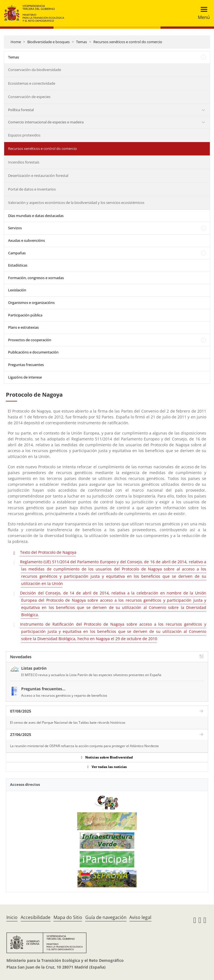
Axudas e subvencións (26, 240)
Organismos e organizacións (31, 303)
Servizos (15, 228)
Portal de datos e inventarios (32, 189)
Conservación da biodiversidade (35, 70)
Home (16, 42)
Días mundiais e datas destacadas (36, 216)
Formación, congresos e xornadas (36, 278)
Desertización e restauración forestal (38, 175)
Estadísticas (18, 265)
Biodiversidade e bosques (48, 42)
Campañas (17, 253)
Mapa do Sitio (68, 917)
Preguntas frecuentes (26, 365)
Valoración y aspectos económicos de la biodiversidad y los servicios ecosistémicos (76, 203)
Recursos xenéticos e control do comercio (128, 42)
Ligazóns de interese (25, 377)
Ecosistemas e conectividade (32, 83)
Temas (82, 42)
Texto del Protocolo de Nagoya (48, 552)
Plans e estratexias (23, 327)
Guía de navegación (106, 917)
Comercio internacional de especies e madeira (46, 122)
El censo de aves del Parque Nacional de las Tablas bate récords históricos (68, 722)
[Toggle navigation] (202, 13)
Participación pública (25, 315)
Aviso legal (140, 917)
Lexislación (17, 290)
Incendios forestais (24, 162)
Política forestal (21, 110)
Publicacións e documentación (33, 352)
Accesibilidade (36, 917)
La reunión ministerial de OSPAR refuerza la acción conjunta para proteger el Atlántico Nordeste (84, 746)
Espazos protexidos (24, 135)
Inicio (12, 917)
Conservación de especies (29, 97)
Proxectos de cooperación (30, 340)
